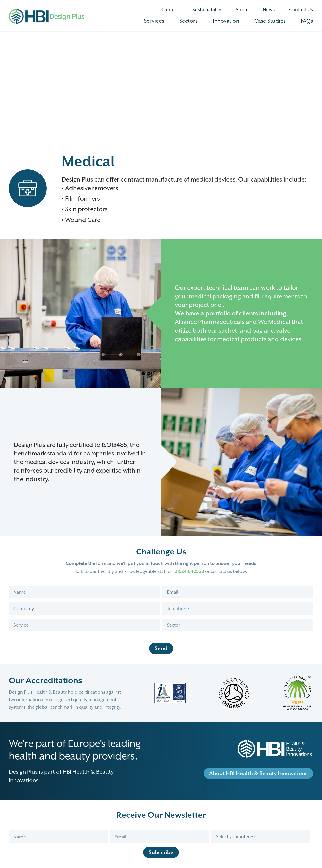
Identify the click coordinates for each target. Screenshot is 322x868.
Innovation (226, 21)
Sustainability (207, 9)
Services (154, 21)
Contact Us (301, 9)
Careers (170, 9)
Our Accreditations (45, 680)
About (242, 9)
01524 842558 (189, 571)
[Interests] (261, 837)
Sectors (189, 21)
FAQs (307, 21)
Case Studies (270, 21)
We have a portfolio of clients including (231, 313)
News (269, 9)
